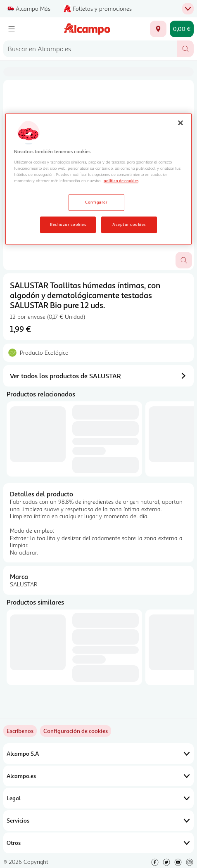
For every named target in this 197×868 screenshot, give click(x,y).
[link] (76, 731)
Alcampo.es (98, 776)
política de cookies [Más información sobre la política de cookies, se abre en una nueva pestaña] (121, 181)
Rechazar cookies (68, 224)
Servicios (98, 821)
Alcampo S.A (98, 754)
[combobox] (90, 49)
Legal (98, 798)
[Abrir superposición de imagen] (184, 260)
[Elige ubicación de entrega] (158, 29)
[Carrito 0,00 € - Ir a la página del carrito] (182, 29)
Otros (98, 843)
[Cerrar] (180, 123)
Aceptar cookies (129, 224)
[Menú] (12, 29)
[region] (98, 179)
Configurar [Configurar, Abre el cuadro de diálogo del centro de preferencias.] (96, 202)
